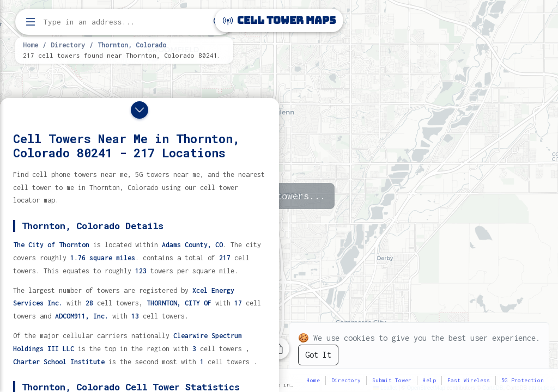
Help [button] (429, 380)
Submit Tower (392, 380)
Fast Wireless (469, 380)
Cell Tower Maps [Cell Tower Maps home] (279, 20)
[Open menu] (31, 22)
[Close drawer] (139, 110)
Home (31, 45)
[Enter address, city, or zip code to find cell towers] (125, 22)
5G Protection (523, 380)
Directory (68, 45)
